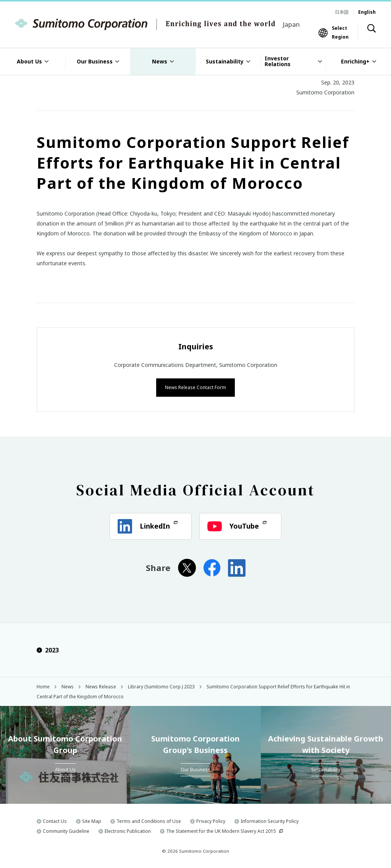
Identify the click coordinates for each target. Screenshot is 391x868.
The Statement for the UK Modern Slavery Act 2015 (221, 830)
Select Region (340, 32)
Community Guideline (66, 830)
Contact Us (55, 820)
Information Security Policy (270, 820)
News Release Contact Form (195, 387)
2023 (48, 650)
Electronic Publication (128, 830)
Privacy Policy (211, 820)
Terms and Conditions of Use (149, 820)
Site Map (92, 820)
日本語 (342, 12)
